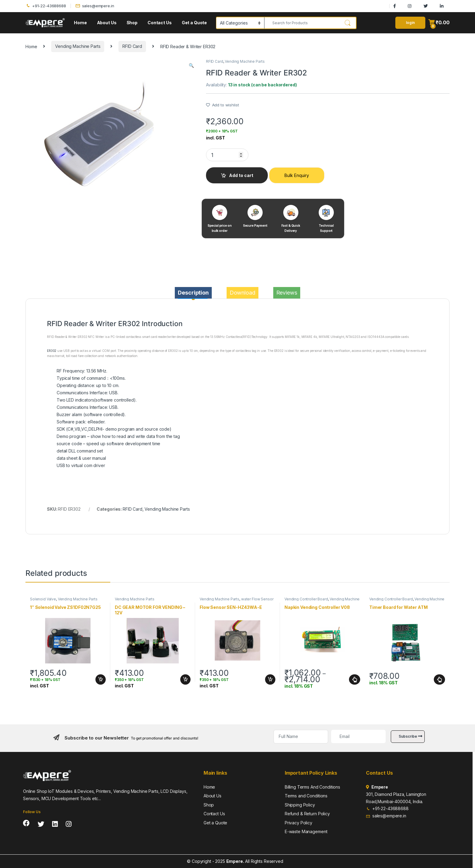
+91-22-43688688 (46, 6)
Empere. (235, 861)
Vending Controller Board (306, 599)
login (410, 23)
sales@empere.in (95, 6)
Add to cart (241, 175)
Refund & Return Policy (307, 814)
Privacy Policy (299, 823)
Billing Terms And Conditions (312, 787)
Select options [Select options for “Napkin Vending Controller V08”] (355, 679)
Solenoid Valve (43, 599)
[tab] (193, 293)
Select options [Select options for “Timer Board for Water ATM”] (439, 679)
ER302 (52, 351)
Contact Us (160, 23)
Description (193, 293)
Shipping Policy (300, 805)
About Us (107, 23)
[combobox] (302, 23)
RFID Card (132, 46)
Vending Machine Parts (78, 46)
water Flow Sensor (257, 599)
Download (242, 293)
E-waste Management (306, 831)
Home (80, 23)
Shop (132, 23)
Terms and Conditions (306, 796)
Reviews (287, 293)
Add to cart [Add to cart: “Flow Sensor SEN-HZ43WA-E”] (270, 679)
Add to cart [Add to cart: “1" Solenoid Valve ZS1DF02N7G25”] (101, 679)
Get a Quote (194, 23)
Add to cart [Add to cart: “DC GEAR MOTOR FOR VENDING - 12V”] (185, 679)
